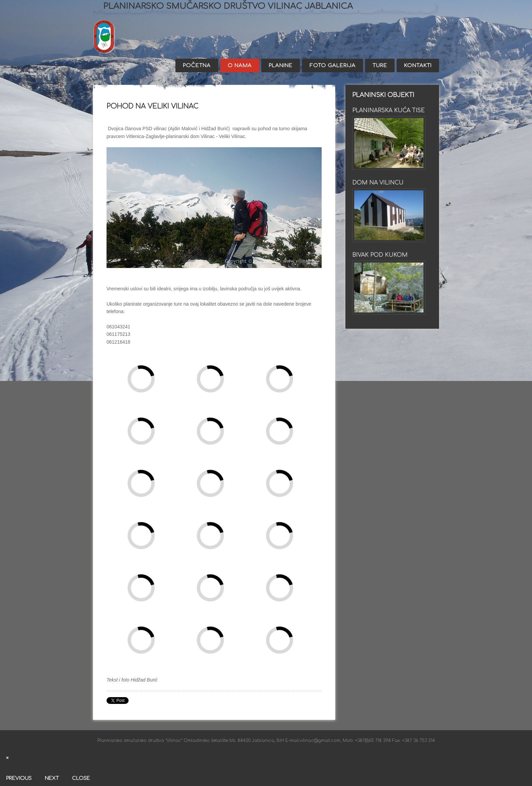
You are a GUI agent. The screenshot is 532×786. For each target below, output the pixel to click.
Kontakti (418, 66)
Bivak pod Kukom (380, 255)
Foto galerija (332, 66)
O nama (240, 66)
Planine (281, 66)
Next (52, 778)
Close (81, 778)
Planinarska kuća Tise (388, 111)
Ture (380, 66)
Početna (197, 66)
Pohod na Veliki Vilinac (153, 106)
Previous (19, 778)
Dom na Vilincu (378, 183)
